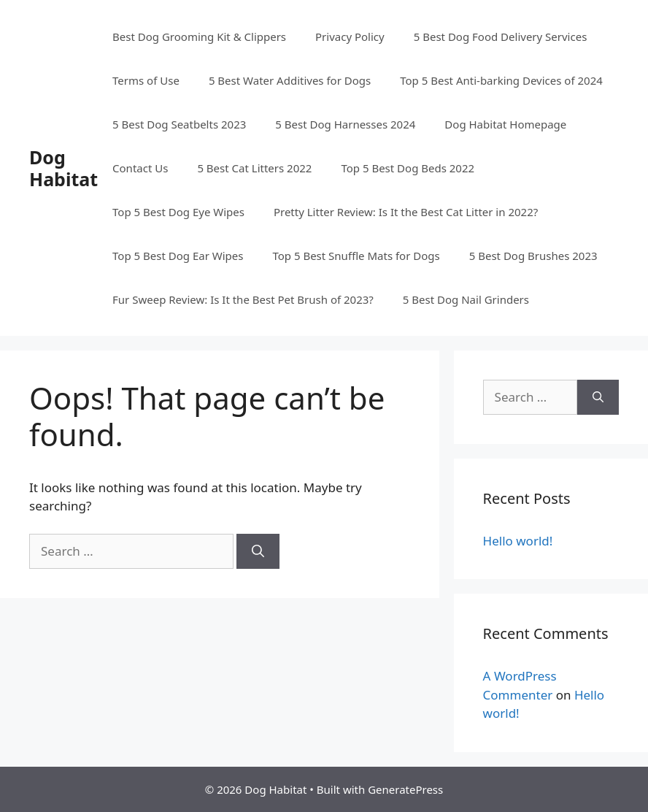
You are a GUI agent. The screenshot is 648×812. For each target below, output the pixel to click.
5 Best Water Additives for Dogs (290, 80)
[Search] (258, 551)
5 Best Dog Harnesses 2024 (345, 124)
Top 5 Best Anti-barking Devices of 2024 (501, 80)
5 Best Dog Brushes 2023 (533, 256)
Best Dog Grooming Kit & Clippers (199, 37)
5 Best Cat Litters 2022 (254, 168)
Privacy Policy (350, 37)
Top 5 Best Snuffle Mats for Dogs (356, 256)
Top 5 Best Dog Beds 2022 (408, 168)
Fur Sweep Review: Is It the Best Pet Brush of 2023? (243, 299)
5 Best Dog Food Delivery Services (501, 37)
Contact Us (140, 168)
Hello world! (518, 541)
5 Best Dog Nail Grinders (466, 299)
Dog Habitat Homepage (505, 124)
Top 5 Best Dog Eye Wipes (178, 212)
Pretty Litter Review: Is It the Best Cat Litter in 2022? (406, 212)
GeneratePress (405, 789)
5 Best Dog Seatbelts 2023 (179, 124)
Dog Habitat (63, 168)
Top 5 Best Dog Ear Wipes (178, 256)
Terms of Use (146, 80)
